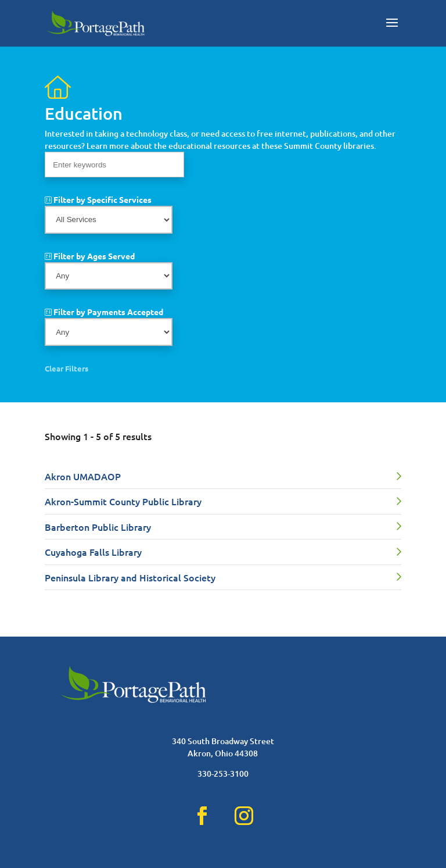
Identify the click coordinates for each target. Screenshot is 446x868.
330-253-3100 (223, 774)
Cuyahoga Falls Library (93, 552)
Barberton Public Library (98, 527)
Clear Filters (66, 368)
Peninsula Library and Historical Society (130, 577)
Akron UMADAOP (83, 476)
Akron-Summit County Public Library (123, 501)
